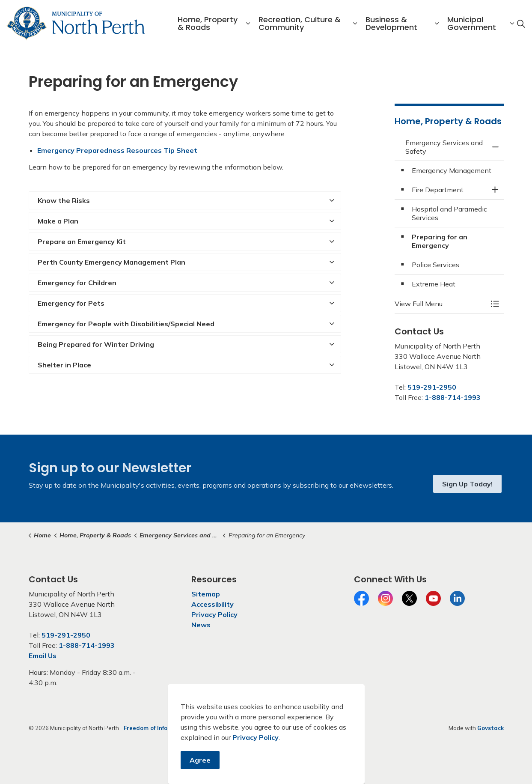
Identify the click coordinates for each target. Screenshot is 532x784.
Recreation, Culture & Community (300, 23)
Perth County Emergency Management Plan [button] (111, 262)
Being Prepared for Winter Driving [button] (96, 344)
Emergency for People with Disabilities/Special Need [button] (126, 324)
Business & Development (391, 23)
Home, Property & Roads (208, 23)
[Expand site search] (521, 24)
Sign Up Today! (467, 484)
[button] (441, 304)
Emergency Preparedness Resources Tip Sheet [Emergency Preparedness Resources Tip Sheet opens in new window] (117, 150)
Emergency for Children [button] (77, 283)
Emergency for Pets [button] (71, 303)
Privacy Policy (214, 614)
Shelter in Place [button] (64, 365)
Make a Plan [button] (58, 221)
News (201, 625)
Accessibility (213, 604)
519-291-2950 (432, 387)
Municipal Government (472, 23)
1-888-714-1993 (453, 397)
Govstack (490, 728)
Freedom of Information (157, 728)
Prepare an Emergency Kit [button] (82, 241)
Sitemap (206, 594)
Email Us (43, 656)
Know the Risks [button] (64, 200)
